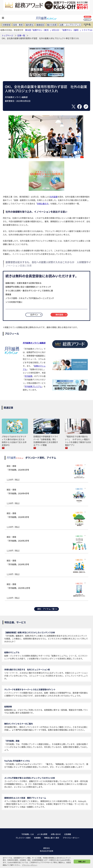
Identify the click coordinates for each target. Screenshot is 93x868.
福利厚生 (30, 25)
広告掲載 (68, 834)
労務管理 (6, 25)
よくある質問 (42, 834)
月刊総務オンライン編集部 (34, 343)
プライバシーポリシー (71, 838)
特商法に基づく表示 (52, 838)
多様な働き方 (43, 204)
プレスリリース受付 (23, 838)
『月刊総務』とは (27, 834)
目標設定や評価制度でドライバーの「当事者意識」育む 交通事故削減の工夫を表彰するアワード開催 (46, 441)
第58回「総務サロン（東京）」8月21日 (42, 30)
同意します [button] (82, 861)
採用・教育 (18, 25)
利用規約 (37, 838)
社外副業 (54, 197)
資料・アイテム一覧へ (47, 609)
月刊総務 (28, 376)
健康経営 (40, 25)
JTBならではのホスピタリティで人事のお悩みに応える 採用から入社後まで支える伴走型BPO (14, 441)
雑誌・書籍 (46, 473)
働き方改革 (52, 25)
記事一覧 (21, 35)
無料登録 (88, 17)
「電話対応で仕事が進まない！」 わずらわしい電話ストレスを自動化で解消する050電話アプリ (78, 441)
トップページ (7, 35)
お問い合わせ (56, 834)
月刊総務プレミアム (33, 386)
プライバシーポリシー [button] (30, 865)
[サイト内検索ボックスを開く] (90, 25)
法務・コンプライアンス (70, 25)
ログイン (88, 20)
